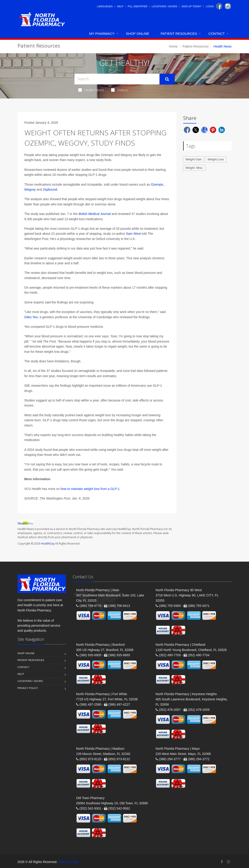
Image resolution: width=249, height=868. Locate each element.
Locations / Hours (164, 6)
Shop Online (138, 34)
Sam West (133, 234)
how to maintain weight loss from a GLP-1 (90, 489)
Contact (217, 34)
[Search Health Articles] (117, 79)
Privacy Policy (28, 688)
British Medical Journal (95, 214)
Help (120, 6)
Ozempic (157, 184)
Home (173, 46)
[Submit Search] (167, 79)
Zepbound (50, 189)
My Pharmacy (102, 34)
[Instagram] (228, 6)
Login (210, 6)
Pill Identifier (138, 6)
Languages (105, 6)
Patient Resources (179, 34)
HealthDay (48, 544)
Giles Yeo (31, 317)
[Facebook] (219, 6)
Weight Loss (216, 159)
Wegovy (30, 189)
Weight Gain (194, 159)
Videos (120, 90)
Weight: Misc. (194, 168)
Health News (91, 90)
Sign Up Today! (192, 6)
